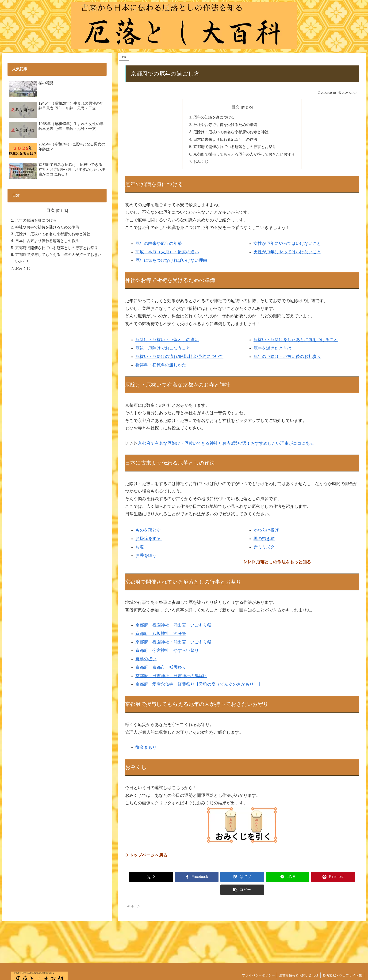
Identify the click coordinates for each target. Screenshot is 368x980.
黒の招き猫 (264, 540)
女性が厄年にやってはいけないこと (287, 245)
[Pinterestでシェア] (301, 879)
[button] (340, 879)
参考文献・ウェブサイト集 (342, 964)
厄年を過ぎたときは (272, 350)
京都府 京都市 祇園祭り (161, 669)
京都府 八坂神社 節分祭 (161, 635)
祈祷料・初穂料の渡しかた (161, 367)
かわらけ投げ (266, 532)
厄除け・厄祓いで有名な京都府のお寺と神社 (231, 133)
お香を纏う (146, 557)
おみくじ (201, 163)
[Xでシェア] (144, 879)
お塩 (140, 548)
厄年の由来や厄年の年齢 (159, 245)
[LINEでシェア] (262, 879)
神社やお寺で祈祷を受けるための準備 (225, 125)
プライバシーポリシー (257, 964)
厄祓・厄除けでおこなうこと (163, 350)
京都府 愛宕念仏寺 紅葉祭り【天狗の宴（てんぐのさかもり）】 (199, 686)
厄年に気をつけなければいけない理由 (171, 262)
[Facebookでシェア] (183, 879)
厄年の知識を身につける (214, 118)
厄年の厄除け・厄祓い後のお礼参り (287, 358)
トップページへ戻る (148, 857)
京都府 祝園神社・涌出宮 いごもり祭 (173, 627)
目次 (235, 107)
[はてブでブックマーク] (222, 879)
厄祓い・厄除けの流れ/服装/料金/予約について (179, 358)
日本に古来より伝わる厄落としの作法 (225, 140)
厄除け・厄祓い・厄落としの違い (167, 341)
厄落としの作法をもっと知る (284, 564)
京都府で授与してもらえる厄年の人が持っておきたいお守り (244, 156)
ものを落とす (148, 532)
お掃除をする (149, 540)
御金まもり (146, 749)
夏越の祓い (146, 661)
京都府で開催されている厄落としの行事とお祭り (235, 148)
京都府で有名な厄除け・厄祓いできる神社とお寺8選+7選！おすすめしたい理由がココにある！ (228, 445)
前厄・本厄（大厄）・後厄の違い (167, 254)
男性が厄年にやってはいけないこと (287, 254)
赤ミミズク (264, 548)
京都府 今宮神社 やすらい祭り (167, 652)
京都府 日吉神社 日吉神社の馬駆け (171, 677)
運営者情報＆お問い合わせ (298, 964)
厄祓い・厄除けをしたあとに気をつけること (296, 341)
